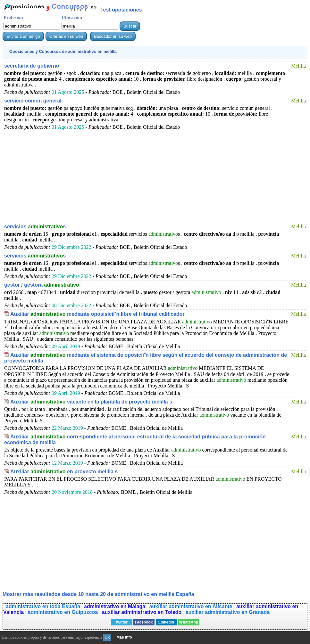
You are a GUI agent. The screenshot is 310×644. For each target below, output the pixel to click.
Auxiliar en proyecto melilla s (64, 472)
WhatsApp (189, 622)
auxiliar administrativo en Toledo (142, 612)
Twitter (121, 622)
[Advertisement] (147, 176)
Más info (124, 637)
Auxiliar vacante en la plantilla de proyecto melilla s (91, 402)
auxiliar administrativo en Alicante (192, 606)
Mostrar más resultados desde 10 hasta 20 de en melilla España (98, 594)
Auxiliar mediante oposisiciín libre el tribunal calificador (97, 314)
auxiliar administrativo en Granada (228, 612)
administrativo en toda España (43, 606)
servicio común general (33, 101)
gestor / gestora (42, 285)
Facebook (144, 622)
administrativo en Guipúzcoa (64, 612)
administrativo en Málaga (115, 606)
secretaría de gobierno (32, 66)
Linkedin (166, 622)
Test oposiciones (121, 10)
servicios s (35, 227)
